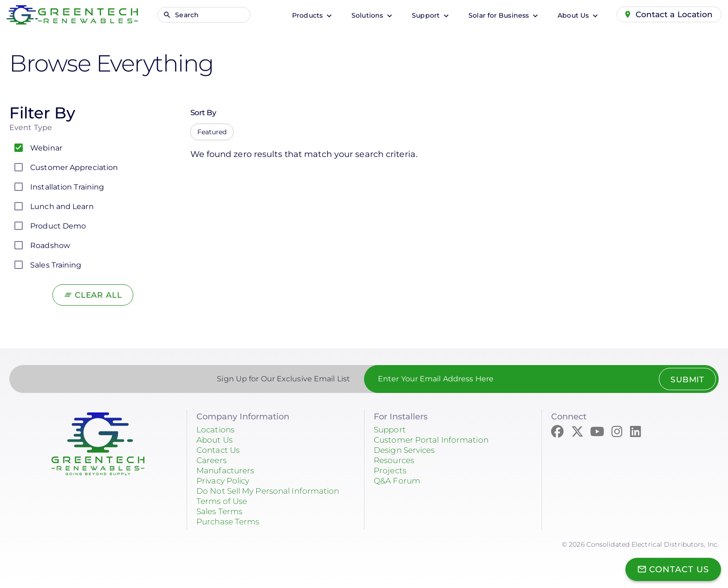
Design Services (407, 450)
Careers (213, 460)
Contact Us (220, 450)
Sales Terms (221, 511)
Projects (391, 470)
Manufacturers (227, 470)
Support (423, 15)
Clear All (98, 295)
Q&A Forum (398, 481)
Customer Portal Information (435, 440)
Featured (212, 132)
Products (305, 15)
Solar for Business (496, 15)
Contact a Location (673, 14)
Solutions (365, 15)
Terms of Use (224, 501)
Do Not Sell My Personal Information (273, 491)
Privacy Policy (226, 481)
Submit (685, 379)
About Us (571, 15)
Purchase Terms (230, 522)
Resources (396, 460)
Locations (217, 430)
